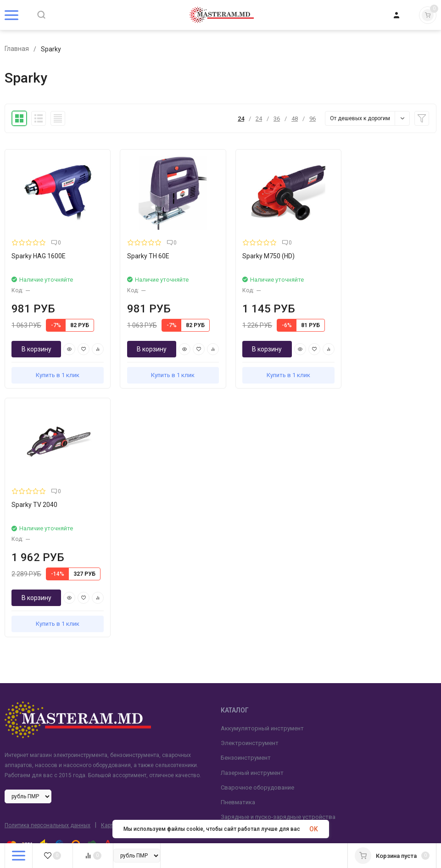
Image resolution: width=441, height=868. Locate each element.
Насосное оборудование (256, 608)
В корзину (36, 345)
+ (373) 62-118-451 (257, 682)
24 (241, 119)
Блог (11, 687)
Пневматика (238, 549)
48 (295, 119)
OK (314, 829)
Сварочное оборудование (257, 535)
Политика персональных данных (47, 573)
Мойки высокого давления (259, 579)
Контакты (19, 746)
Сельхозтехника (243, 623)
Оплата (15, 717)
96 (313, 119)
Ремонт (15, 732)
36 (277, 119)
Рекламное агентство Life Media (116, 619)
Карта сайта (117, 573)
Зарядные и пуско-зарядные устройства (278, 564)
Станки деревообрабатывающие (267, 593)
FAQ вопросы (24, 761)
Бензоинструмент (246, 505)
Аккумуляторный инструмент (262, 476)
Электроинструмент (250, 490)
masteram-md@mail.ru (262, 712)
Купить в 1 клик (55, 371)
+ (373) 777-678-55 (257, 673)
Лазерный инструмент (252, 520)
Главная (17, 49)
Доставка (19, 702)
